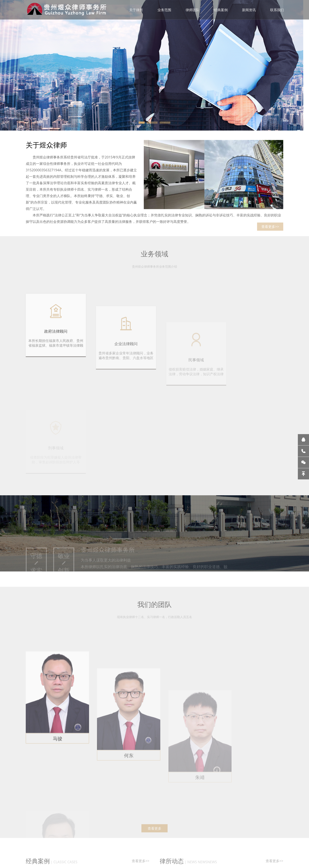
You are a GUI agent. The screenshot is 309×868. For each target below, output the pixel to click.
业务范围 (164, 10)
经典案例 (221, 10)
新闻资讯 (249, 10)
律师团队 (193, 10)
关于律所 (136, 10)
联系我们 (278, 10)
